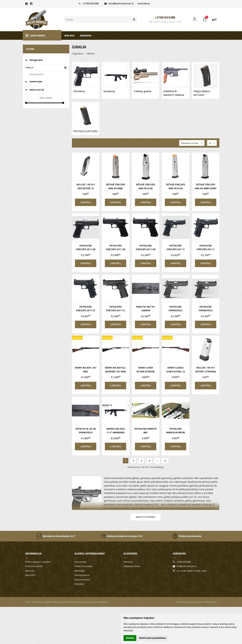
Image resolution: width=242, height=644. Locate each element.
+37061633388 (89, 3)
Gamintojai (80, 571)
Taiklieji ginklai (36, 74)
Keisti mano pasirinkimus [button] (153, 638)
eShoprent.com (210, 602)
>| (165, 461)
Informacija (33, 554)
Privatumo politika (34, 566)
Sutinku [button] (130, 638)
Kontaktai (144, 3)
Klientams (130, 554)
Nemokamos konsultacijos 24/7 (55, 536)
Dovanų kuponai (82, 575)
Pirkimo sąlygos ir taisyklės (38, 562)
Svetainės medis (82, 580)
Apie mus (69, 36)
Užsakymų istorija (132, 566)
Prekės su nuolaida (83, 566)
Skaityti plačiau (146, 517)
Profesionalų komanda (187, 536)
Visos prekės (35, 36)
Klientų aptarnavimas (90, 554)
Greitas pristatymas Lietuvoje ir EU (121, 536)
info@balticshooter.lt (119, 3)
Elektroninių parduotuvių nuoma (189, 602)
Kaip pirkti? (30, 575)
